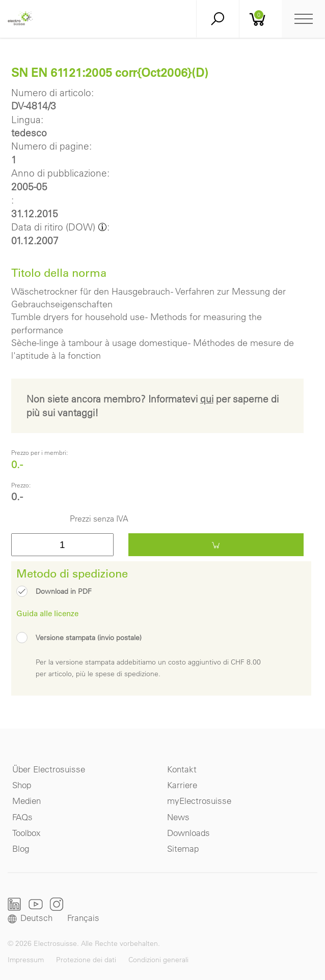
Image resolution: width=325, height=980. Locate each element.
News (178, 817)
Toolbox (26, 833)
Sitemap (183, 848)
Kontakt (182, 769)
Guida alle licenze (47, 613)
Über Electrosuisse (49, 769)
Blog (21, 848)
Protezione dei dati (86, 960)
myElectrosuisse (199, 801)
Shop (22, 785)
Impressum (26, 960)
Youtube (36, 904)
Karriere (182, 785)
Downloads (188, 833)
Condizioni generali (158, 960)
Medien (26, 801)
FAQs (22, 817)
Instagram (57, 904)
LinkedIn (15, 904)
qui (207, 399)
